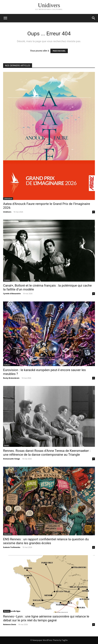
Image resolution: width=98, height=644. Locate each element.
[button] (94, 18)
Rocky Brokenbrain (11, 378)
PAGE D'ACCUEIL (59, 51)
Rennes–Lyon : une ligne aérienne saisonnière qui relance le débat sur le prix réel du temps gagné (46, 618)
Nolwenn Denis (10, 624)
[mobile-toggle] (5, 18)
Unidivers (7, 212)
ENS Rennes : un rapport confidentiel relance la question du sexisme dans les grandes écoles (46, 541)
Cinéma (7, 280)
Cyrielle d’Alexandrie (12, 293)
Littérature (8, 199)
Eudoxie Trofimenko (12, 547)
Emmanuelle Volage (12, 459)
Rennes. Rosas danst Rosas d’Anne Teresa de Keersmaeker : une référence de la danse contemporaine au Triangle (47, 453)
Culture (7, 365)
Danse (6, 445)
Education (8, 534)
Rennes (7, 611)
